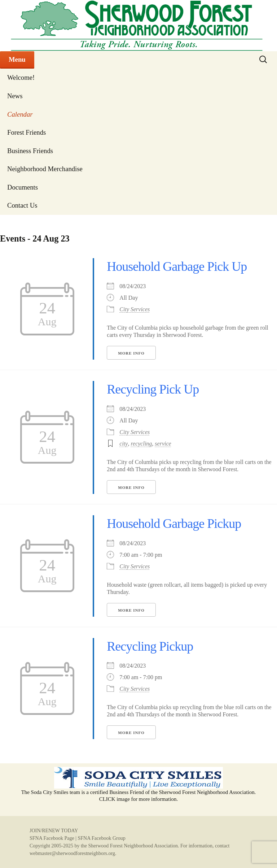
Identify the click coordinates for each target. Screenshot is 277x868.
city (124, 444)
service (163, 444)
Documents (23, 187)
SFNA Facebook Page (52, 838)
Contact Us (22, 205)
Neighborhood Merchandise (45, 169)
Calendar (20, 114)
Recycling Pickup (150, 646)
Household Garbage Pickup (174, 524)
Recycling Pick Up (153, 389)
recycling (141, 444)
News (15, 96)
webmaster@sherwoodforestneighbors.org (72, 853)
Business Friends (30, 151)
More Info (131, 353)
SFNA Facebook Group (101, 838)
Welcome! (21, 77)
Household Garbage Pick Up (177, 266)
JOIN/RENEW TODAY (54, 831)
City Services (135, 309)
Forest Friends (27, 132)
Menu (17, 59)
